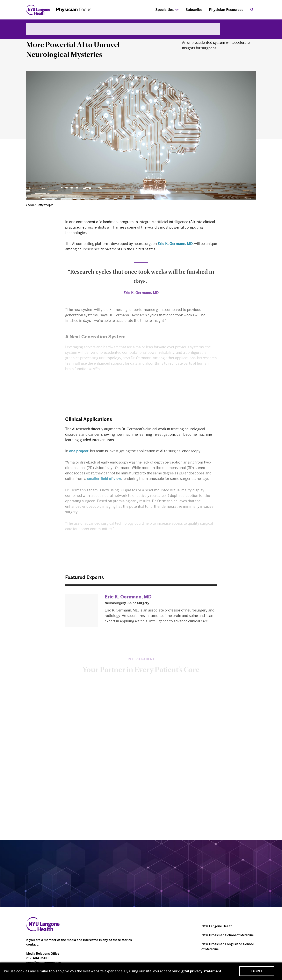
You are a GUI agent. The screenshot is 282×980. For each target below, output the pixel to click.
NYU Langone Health (217, 926)
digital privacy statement (200, 971)
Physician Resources (226, 10)
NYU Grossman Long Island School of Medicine (228, 947)
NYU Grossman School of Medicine (228, 935)
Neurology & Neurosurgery (51, 35)
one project (79, 453)
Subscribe (194, 10)
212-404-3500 (37, 958)
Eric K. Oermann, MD (175, 245)
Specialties (164, 10)
